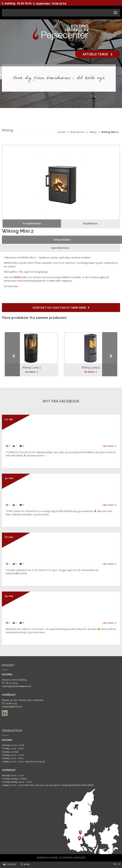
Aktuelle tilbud (98, 54)
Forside (61, 132)
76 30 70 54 (24, 3)
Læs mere (109, 446)
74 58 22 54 (59, 4)
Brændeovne (77, 132)
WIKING (18, 277)
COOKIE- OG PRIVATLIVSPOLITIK (67, 858)
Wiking (93, 132)
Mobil (27, 864)
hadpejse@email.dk (12, 707)
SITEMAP (42, 858)
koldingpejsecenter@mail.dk (17, 686)
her (16, 286)
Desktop (12, 864)
